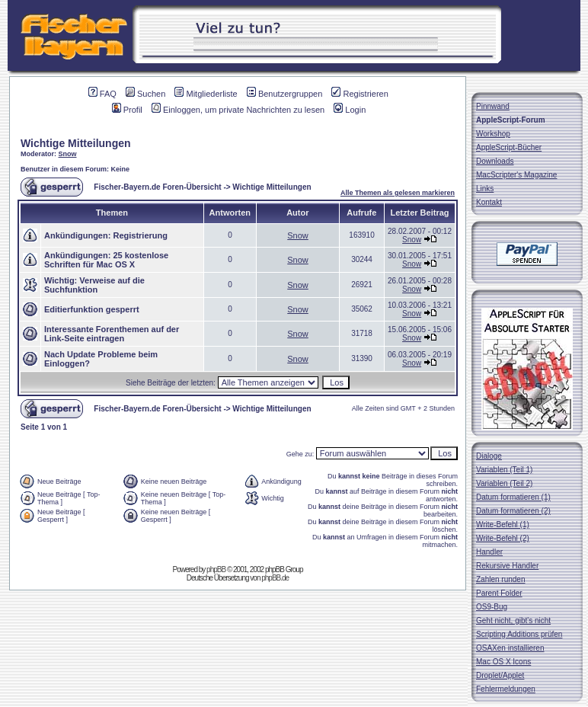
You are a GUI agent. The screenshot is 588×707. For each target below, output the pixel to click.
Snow (68, 154)
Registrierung (140, 235)
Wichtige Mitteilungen (76, 143)
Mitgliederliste (206, 94)
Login (350, 110)
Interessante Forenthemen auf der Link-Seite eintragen (112, 334)
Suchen (145, 94)
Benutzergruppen (284, 94)
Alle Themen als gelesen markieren (398, 193)
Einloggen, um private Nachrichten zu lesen (238, 110)
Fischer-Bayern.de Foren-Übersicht (157, 187)
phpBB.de (275, 578)
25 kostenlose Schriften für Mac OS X (106, 260)
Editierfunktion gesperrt (92, 309)
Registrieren (360, 94)
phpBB (216, 569)
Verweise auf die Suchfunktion (94, 285)
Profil (127, 110)
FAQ (102, 94)
